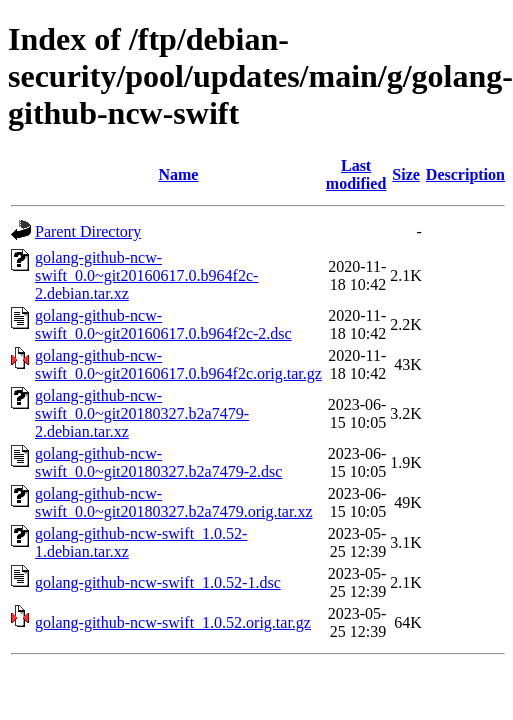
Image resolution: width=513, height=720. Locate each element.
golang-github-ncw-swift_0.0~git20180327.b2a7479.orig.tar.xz (174, 502)
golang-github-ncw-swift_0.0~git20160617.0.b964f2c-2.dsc (163, 324)
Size (406, 174)
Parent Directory (88, 231)
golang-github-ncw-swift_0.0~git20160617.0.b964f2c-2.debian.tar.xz (146, 275)
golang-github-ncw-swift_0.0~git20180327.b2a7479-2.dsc (158, 462)
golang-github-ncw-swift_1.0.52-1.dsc (158, 582)
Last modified (356, 174)
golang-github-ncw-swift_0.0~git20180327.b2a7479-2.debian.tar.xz (142, 413)
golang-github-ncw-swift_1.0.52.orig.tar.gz (173, 622)
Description (465, 174)
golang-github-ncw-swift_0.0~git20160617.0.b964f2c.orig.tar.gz (178, 364)
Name (178, 174)
